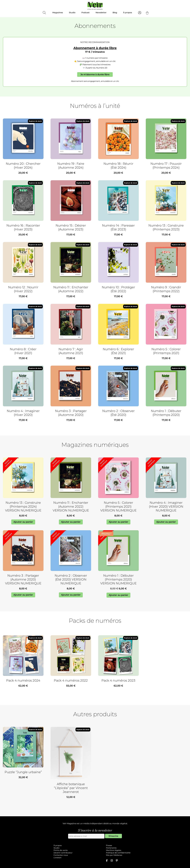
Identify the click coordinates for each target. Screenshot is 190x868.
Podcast (85, 13)
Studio (72, 13)
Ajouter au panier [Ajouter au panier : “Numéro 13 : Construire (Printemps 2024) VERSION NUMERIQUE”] (23, 522)
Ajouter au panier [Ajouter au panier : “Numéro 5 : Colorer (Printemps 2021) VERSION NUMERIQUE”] (118, 522)
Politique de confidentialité (118, 853)
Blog (115, 13)
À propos (128, 13)
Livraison (57, 858)
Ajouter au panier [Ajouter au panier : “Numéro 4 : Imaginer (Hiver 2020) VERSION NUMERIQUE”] (166, 522)
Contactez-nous (61, 855)
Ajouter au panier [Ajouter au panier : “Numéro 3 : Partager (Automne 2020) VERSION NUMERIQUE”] (23, 595)
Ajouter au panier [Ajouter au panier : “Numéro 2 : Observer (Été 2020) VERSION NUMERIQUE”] (71, 595)
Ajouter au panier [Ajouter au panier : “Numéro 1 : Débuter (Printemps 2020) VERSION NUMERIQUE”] (118, 595)
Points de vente (61, 850)
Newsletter (101, 13)
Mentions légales (114, 850)
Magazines (58, 13)
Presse (109, 845)
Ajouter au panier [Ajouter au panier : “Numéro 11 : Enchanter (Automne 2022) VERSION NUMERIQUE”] (71, 522)
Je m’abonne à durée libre (95, 75)
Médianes (118, 855)
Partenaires (111, 848)
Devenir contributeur (63, 853)
